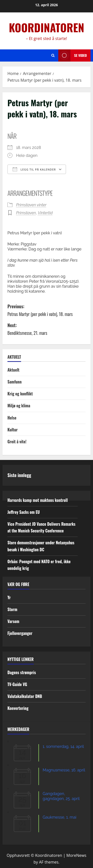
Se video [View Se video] (73, 55)
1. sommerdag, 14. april (63, 746)
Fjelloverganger (20, 633)
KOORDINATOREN (47, 27)
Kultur (13, 430)
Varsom (13, 621)
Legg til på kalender (34, 169)
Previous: (46, 310)
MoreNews (77, 855)
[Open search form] (53, 55)
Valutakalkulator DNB (25, 696)
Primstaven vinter (31, 205)
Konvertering (18, 708)
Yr (9, 597)
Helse (12, 418)
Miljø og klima (19, 406)
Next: (46, 329)
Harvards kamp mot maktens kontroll (38, 500)
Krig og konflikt (20, 394)
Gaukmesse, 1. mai (60, 817)
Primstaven (26, 213)
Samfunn (15, 382)
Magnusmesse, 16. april (64, 770)
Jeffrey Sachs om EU (24, 512)
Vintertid (45, 213)
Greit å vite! (17, 442)
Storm (12, 609)
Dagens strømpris (22, 672)
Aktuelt (13, 370)
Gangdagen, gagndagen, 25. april (61, 796)
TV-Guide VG (17, 684)
